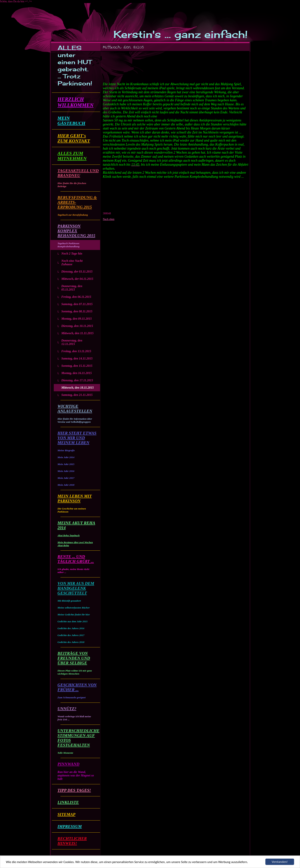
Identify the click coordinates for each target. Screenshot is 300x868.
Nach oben (109, 219)
